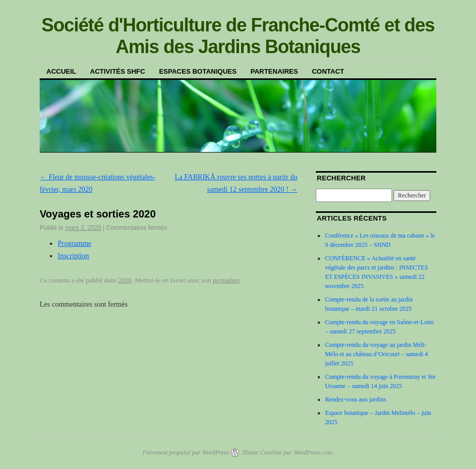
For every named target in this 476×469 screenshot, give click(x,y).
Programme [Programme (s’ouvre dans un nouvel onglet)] (74, 244)
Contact (328, 71)
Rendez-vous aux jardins (356, 399)
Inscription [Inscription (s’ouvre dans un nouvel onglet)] (73, 256)
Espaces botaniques (198, 71)
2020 (125, 280)
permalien (226, 280)
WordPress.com (313, 453)
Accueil (61, 71)
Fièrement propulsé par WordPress (185, 453)
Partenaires (274, 71)
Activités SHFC (118, 71)
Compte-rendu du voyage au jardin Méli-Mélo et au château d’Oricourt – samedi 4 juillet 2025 (377, 354)
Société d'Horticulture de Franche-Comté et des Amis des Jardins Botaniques (238, 36)
